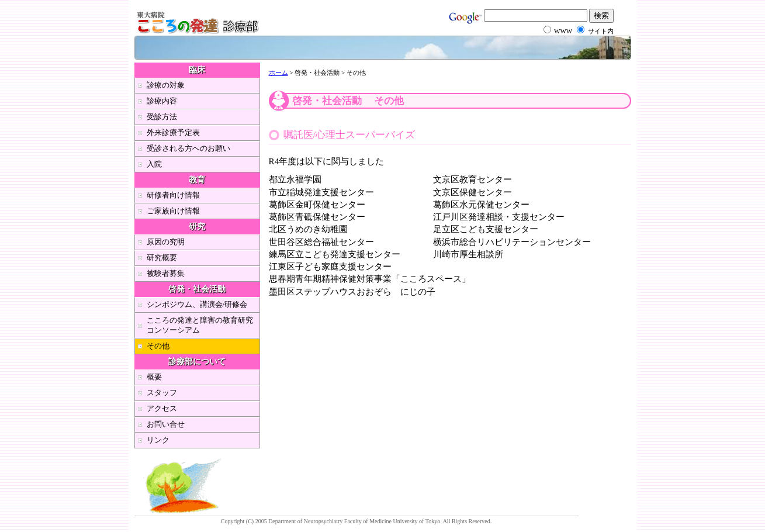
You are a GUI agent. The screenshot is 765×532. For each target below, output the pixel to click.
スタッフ (162, 393)
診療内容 (162, 101)
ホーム (278, 72)
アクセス (162, 408)
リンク (158, 440)
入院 (154, 164)
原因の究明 (166, 242)
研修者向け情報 (173, 195)
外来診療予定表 (173, 132)
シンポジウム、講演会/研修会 (197, 304)
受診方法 (162, 117)
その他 (158, 346)
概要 (154, 377)
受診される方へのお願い (188, 148)
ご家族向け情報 (173, 211)
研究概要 (162, 258)
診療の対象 (166, 85)
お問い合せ (166, 424)
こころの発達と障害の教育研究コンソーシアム (200, 325)
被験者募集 (166, 273)
